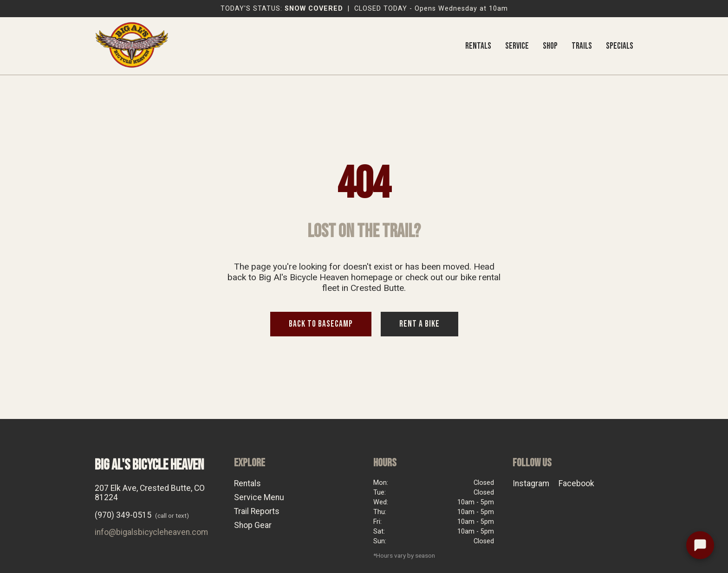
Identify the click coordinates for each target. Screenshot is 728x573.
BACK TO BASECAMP (321, 324)
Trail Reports (257, 511)
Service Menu (259, 497)
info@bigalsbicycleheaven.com (151, 532)
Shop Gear (253, 525)
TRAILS (582, 46)
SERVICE (517, 46)
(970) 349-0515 (123, 515)
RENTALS (478, 46)
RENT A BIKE (419, 324)
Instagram (531, 483)
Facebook (576, 483)
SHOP (550, 46)
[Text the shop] (700, 545)
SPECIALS (620, 46)
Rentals (247, 483)
